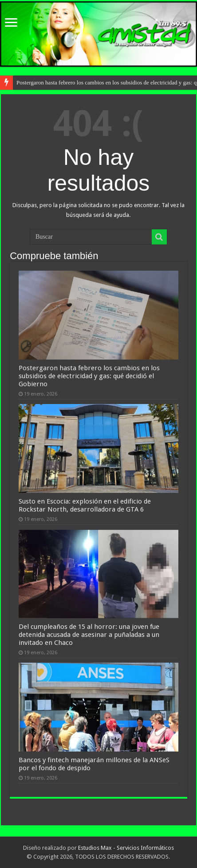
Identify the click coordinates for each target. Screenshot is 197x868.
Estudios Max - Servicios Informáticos (126, 848)
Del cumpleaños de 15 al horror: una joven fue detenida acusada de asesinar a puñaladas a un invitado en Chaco (89, 635)
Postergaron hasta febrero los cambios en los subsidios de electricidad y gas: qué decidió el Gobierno (89, 376)
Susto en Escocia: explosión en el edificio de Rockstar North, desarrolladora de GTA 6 (85, 505)
